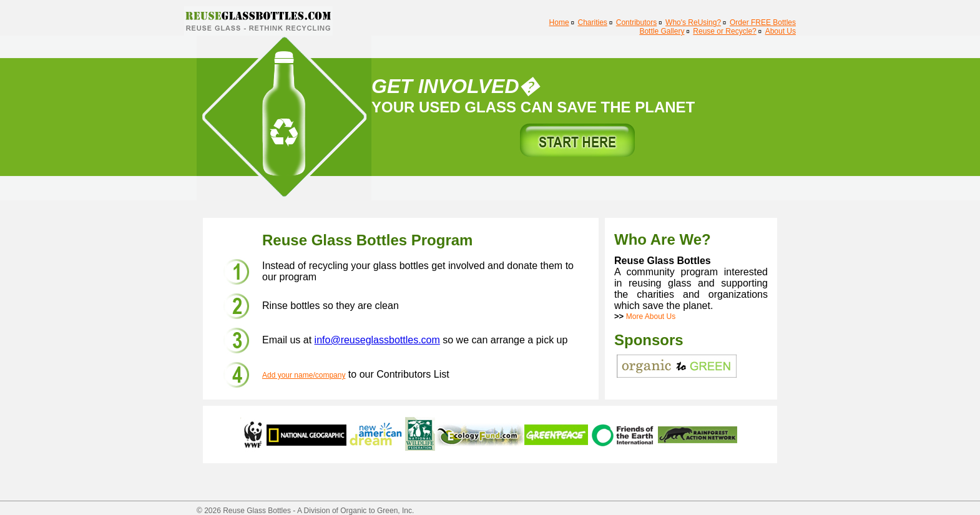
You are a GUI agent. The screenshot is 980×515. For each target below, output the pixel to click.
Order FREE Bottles (763, 22)
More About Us (651, 316)
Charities (593, 22)
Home (559, 22)
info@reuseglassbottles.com (377, 340)
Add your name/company (304, 375)
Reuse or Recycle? (724, 31)
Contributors (636, 22)
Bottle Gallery (662, 31)
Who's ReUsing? (693, 22)
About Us (781, 31)
